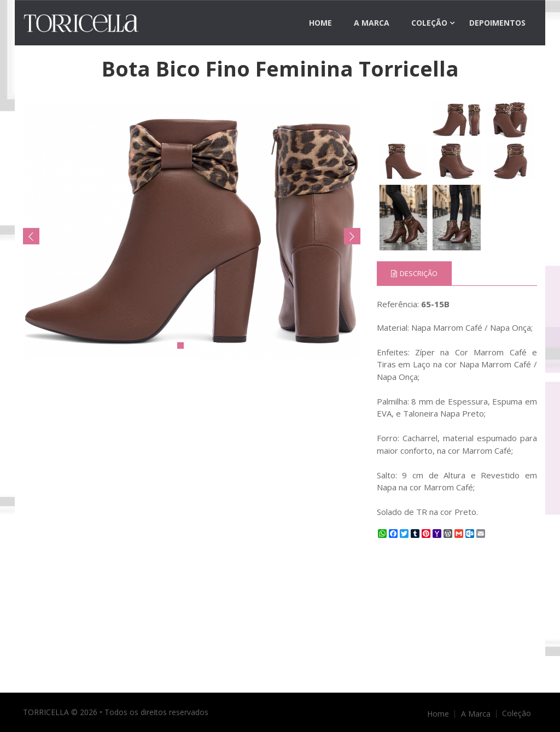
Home (320, 23)
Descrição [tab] (414, 273)
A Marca (372, 23)
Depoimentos (497, 23)
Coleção (429, 23)
